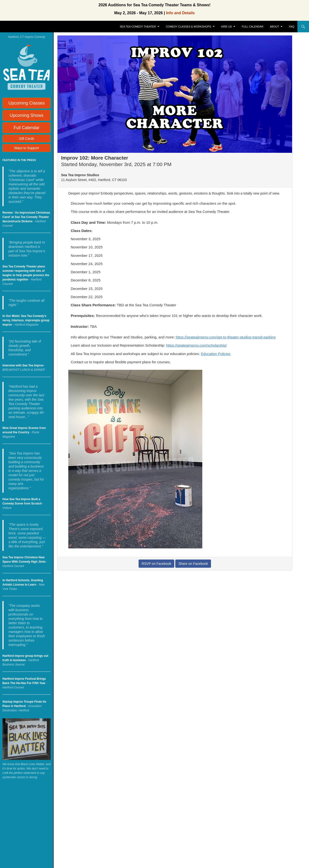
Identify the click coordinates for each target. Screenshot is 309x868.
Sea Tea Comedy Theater (138, 27)
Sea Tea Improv (23, 27)
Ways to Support (27, 148)
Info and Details (180, 13)
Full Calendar (253, 27)
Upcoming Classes (27, 103)
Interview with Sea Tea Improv (23, 365)
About (274, 27)
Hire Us (227, 27)
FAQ (292, 27)
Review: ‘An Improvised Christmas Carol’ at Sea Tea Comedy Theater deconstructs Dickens (26, 217)
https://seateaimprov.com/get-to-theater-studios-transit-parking (226, 337)
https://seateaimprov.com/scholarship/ (196, 345)
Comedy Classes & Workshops (189, 27)
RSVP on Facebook (157, 564)
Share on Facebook (193, 564)
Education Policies (216, 354)
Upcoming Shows (27, 115)
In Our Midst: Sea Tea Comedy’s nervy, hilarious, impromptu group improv (26, 320)
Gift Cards (26, 139)
